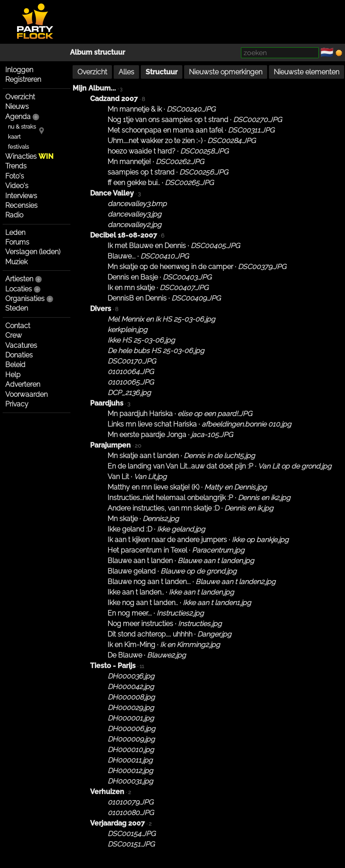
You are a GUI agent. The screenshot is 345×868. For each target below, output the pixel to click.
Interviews (21, 196)
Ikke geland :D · (156, 529)
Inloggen (19, 70)
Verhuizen (107, 792)
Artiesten (19, 279)
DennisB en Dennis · (164, 298)
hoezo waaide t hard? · (168, 151)
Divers (101, 309)
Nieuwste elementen (307, 72)
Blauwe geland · (172, 571)
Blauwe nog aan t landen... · (192, 582)
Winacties (29, 156)
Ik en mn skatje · (158, 288)
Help (13, 375)
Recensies (21, 205)
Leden (15, 233)
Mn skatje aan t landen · (181, 456)
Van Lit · (137, 477)
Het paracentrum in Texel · (176, 550)
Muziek (16, 262)
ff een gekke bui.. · (160, 183)
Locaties (19, 289)
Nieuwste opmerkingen (226, 72)
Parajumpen (110, 445)
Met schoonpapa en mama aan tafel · (191, 130)
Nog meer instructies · (165, 624)
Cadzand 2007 (114, 99)
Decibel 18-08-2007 (124, 235)
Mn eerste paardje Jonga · (170, 435)
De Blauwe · (147, 655)
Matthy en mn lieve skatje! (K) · (187, 487)
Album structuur (98, 52)
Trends (16, 166)
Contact (18, 326)
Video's (17, 186)
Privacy (17, 404)
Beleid (15, 365)
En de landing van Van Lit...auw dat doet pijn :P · (220, 466)
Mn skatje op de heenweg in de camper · (197, 267)
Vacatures (21, 345)
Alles (126, 72)
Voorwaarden (26, 394)
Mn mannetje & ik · (161, 109)
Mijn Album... (94, 88)
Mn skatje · (143, 519)
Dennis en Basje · (159, 277)
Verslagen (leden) (33, 252)
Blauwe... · (148, 256)
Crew (14, 335)
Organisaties (25, 299)
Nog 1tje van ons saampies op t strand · (195, 120)
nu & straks (22, 127)
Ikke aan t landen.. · (171, 592)
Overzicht (20, 97)
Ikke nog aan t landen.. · (179, 603)
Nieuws (17, 107)
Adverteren (23, 384)
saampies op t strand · (168, 172)
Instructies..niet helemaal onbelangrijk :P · (199, 498)
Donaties (19, 355)
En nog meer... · (156, 613)
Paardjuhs (107, 403)
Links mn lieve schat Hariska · (199, 424)
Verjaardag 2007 (117, 823)
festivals (18, 147)
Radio (14, 215)
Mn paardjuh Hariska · (180, 414)
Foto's (15, 176)
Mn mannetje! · (156, 162)
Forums (17, 242)
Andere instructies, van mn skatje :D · (190, 508)
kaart (14, 137)
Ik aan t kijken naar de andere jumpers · (198, 540)
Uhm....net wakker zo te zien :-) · (181, 141)
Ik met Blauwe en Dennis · (174, 246)
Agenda (18, 117)
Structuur (162, 72)
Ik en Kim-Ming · (164, 645)
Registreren (23, 79)
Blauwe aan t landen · (181, 561)
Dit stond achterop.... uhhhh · (169, 634)
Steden (17, 308)
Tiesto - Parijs (113, 666)
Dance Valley (112, 193)
